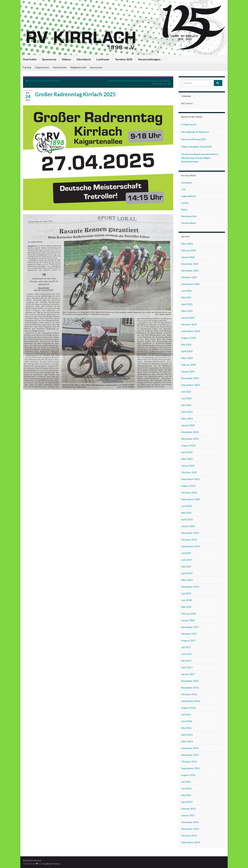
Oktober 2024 (189, 324)
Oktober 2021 (189, 472)
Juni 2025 (187, 291)
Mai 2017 (186, 661)
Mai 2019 (186, 566)
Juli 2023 (186, 392)
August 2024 (188, 338)
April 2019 (187, 573)
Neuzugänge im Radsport (195, 132)
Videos (66, 59)
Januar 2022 (188, 466)
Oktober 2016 (189, 694)
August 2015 (188, 775)
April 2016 (187, 735)
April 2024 (187, 351)
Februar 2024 (189, 365)
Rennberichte (189, 216)
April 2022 (187, 452)
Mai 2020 (186, 513)
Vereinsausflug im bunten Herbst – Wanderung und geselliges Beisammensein (201, 158)
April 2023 (187, 412)
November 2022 (190, 439)
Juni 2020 (187, 506)
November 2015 (190, 755)
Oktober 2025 (189, 277)
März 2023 (187, 419)
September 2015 (191, 768)
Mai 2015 (186, 795)
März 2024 (187, 358)
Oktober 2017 (189, 634)
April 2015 (187, 802)
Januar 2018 (188, 620)
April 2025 (187, 304)
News (184, 209)
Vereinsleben (189, 223)
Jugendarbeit (189, 196)
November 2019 (190, 533)
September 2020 (191, 499)
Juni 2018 (187, 600)
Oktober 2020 (189, 492)
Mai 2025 (186, 297)
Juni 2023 (187, 398)
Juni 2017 (187, 654)
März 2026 (187, 244)
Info (184, 189)
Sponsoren (49, 59)
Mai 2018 (186, 607)
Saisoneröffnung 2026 (194, 139)
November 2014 (190, 829)
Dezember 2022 (190, 432)
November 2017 (190, 627)
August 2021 (188, 486)
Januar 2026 (188, 257)
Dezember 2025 (190, 264)
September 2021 (191, 479)
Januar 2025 (188, 318)
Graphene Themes (51, 864)
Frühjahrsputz (189, 124)
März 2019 (187, 580)
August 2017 (188, 640)
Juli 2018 (186, 593)
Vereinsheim (60, 67)
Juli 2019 (186, 553)
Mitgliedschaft (78, 67)
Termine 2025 (124, 59)
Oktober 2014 (189, 836)
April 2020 (187, 519)
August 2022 (188, 445)
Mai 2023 (186, 405)
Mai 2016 (186, 728)
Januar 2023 (188, 425)
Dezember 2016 (190, 681)
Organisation (42, 67)
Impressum (96, 67)
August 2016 (188, 708)
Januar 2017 (188, 674)
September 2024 (191, 331)
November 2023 (190, 378)
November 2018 (190, 587)
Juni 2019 (187, 560)
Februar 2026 (189, 250)
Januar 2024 (188, 371)
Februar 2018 (189, 614)
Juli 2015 (186, 782)
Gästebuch (84, 59)
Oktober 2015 (189, 762)
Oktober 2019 (189, 540)
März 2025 (187, 311)
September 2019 (191, 546)
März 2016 (187, 741)
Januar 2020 (188, 526)
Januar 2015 (188, 815)
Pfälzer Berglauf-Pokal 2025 (197, 147)
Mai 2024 (186, 345)
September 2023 (191, 385)
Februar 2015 (189, 809)
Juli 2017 (186, 647)
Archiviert (187, 183)
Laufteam (103, 59)
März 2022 (187, 459)
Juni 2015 (187, 788)
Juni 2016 (187, 721)
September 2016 (191, 701)
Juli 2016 (186, 714)
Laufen (185, 203)
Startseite (30, 59)
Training (27, 67)
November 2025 (190, 271)
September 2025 (191, 284)
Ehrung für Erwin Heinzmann (45, 81)
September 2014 (191, 842)
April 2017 (187, 667)
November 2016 (190, 688)
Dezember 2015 (190, 748)
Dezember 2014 (190, 822)
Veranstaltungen (150, 59)
